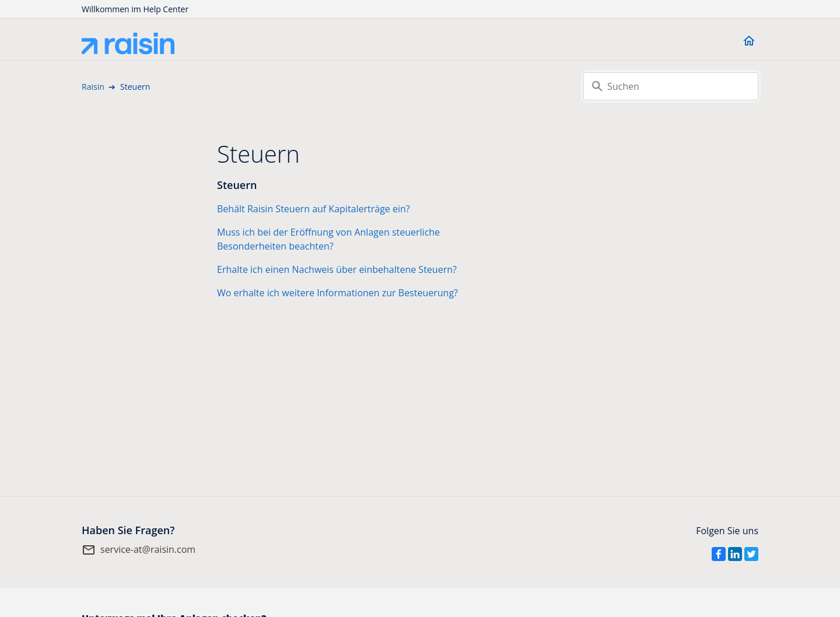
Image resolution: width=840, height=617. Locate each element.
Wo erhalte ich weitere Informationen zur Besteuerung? (337, 293)
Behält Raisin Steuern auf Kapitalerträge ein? (314, 209)
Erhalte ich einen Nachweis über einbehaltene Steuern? (337, 269)
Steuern (237, 185)
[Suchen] (671, 86)
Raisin (93, 87)
